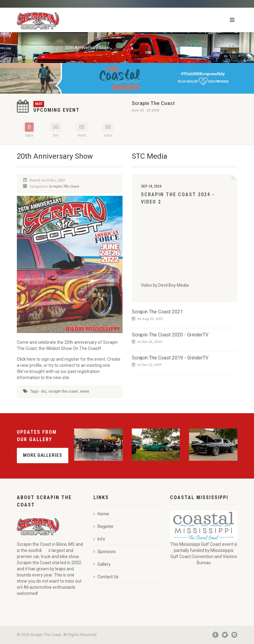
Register (104, 526)
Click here (27, 359)
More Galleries (43, 455)
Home (23, 48)
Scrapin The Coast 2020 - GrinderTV (170, 335)
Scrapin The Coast (153, 103)
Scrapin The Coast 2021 (157, 312)
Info (99, 539)
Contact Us (106, 577)
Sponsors (105, 552)
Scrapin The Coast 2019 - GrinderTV (170, 358)
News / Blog (47, 48)
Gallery (102, 564)
